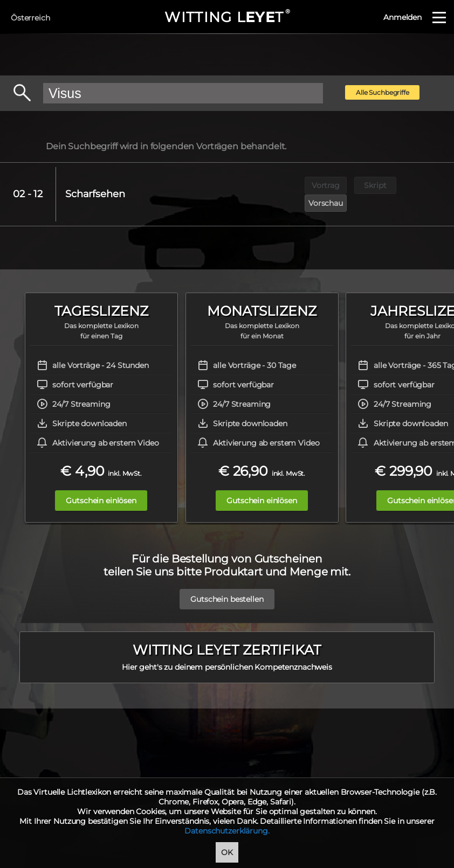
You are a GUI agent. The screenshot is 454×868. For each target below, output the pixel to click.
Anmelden (403, 17)
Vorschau (425, 185)
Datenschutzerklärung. (227, 831)
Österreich (30, 18)
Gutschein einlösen (101, 483)
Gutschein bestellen (227, 581)
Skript (376, 185)
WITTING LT (227, 17)
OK (227, 852)
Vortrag (326, 185)
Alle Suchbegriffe (383, 92)
